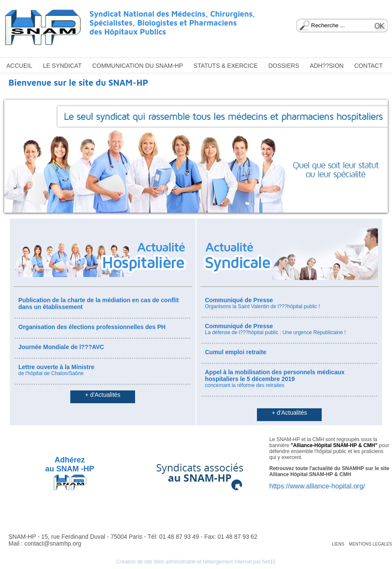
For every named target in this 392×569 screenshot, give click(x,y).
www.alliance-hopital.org (327, 486)
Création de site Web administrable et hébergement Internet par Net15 (196, 562)
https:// (280, 486)
